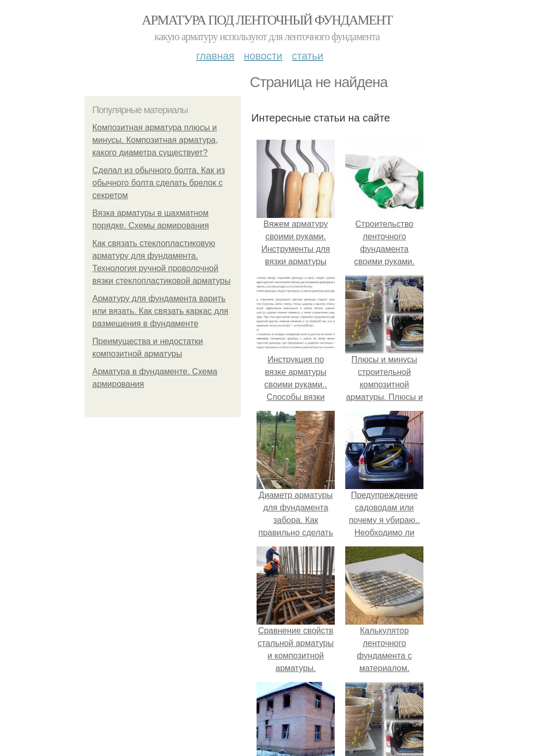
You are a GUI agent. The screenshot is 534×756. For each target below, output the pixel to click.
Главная (215, 56)
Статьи (307, 56)
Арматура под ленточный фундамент (267, 20)
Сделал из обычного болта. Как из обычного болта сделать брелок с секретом (159, 183)
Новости (263, 56)
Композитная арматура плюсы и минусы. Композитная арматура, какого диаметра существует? (155, 140)
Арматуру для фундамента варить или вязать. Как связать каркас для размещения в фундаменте (160, 311)
